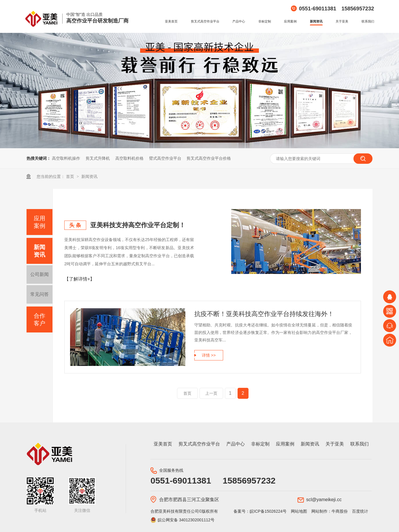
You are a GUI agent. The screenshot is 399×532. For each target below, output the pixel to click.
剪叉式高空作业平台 (205, 21)
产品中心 (239, 21)
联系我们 (368, 21)
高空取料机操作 (66, 158)
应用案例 (290, 21)
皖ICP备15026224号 (268, 511)
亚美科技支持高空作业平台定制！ (138, 225)
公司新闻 (39, 274)
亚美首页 (171, 21)
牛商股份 (340, 511)
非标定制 (265, 21)
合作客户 (39, 319)
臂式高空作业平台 (165, 158)
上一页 (211, 393)
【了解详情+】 (79, 279)
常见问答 (39, 294)
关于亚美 (342, 21)
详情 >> (209, 355)
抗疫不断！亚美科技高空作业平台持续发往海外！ (264, 314)
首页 (71, 176)
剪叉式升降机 (98, 158)
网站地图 (299, 511)
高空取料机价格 (129, 158)
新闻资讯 (316, 21)
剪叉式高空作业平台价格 (209, 158)
